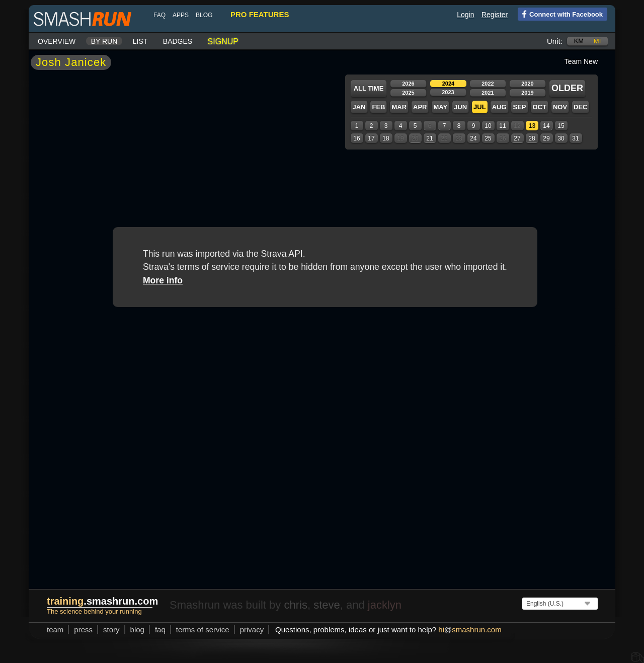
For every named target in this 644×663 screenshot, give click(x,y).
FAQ (159, 15)
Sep (519, 107)
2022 (488, 84)
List (140, 41)
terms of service (203, 630)
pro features (260, 14)
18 (386, 138)
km (579, 41)
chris (295, 605)
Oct (539, 107)
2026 (408, 84)
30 (561, 138)
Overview (57, 41)
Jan (359, 107)
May (440, 107)
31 (575, 138)
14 (546, 126)
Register (495, 15)
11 (502, 126)
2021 (488, 93)
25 (488, 138)
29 (546, 138)
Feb (378, 107)
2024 (448, 84)
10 (488, 126)
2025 (408, 93)
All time (369, 88)
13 (532, 126)
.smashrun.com (102, 601)
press (83, 630)
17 (371, 138)
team (55, 630)
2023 (448, 92)
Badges (178, 41)
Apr (420, 107)
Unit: (555, 41)
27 (517, 138)
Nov (560, 107)
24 (473, 138)
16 (356, 138)
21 (429, 138)
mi (597, 41)
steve (327, 605)
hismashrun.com (470, 630)
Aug (499, 107)
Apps (181, 15)
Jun (460, 107)
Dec (580, 107)
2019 (527, 93)
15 (561, 126)
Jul (480, 107)
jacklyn (385, 605)
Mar (399, 107)
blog (204, 15)
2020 (527, 84)
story (111, 630)
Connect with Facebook (560, 14)
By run (104, 41)
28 (532, 138)
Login (465, 15)
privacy (252, 630)
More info (163, 280)
